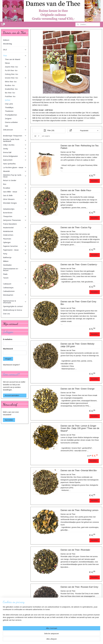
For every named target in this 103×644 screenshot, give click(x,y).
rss (50, 640)
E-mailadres (8, 339)
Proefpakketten (11, 115)
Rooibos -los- (10, 85)
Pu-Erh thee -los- (11, 70)
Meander (15, 171)
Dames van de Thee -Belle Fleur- (76, 190)
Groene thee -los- (16, 78)
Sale (7, 126)
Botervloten (8, 213)
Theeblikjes (9, 107)
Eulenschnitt (15, 160)
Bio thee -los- (10, 93)
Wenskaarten (15, 295)
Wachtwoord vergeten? (11, 365)
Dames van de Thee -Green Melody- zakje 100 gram (78, 345)
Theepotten (15, 216)
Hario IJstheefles (9, 164)
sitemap (46, 640)
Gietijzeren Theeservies (15, 220)
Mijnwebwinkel (76, 640)
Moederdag (7, 44)
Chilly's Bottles (15, 145)
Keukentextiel (15, 228)
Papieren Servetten (15, 246)
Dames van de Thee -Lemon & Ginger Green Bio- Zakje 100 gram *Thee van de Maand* (80, 428)
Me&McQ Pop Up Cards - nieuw (15, 176)
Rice (15, 184)
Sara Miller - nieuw (15, 192)
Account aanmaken (12, 395)
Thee (15, 56)
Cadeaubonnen (9, 291)
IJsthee (8, 100)
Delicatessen (15, 130)
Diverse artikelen (11, 122)
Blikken (15, 261)
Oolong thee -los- (12, 74)
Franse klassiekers (10, 224)
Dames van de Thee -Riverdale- (75, 550)
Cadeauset (15, 284)
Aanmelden (9, 420)
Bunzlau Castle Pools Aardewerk (15, 140)
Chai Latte (9, 104)
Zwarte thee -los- (16, 67)
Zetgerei (16, 119)
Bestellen (95, 181)
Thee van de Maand (13, 59)
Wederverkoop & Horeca (13, 310)
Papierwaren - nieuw (15, 250)
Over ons (7, 314)
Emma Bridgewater (15, 156)
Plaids (5, 274)
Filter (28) (49, 130)
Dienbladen (7, 265)
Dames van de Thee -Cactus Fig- (76, 227)
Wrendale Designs (15, 203)
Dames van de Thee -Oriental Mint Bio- (79, 471)
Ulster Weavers (15, 199)
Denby (15, 149)
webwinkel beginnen (58, 640)
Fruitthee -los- (10, 96)
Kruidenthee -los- (12, 89)
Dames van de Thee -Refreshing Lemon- (80, 510)
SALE (15, 50)
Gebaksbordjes (15, 209)
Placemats (7, 239)
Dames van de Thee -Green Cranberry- (79, 265)
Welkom (6, 40)
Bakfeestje (7, 257)
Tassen (15, 278)
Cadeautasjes (8, 288)
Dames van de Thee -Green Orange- (78, 389)
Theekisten (9, 111)
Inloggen (8, 359)
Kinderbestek (8, 231)
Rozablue (15, 188)
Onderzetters (8, 235)
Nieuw (7, 63)
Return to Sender (10, 180)
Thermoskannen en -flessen (15, 269)
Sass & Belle (15, 195)
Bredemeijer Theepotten (15, 136)
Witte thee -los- (11, 82)
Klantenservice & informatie (15, 302)
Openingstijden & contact (13, 306)
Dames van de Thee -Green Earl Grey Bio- (78, 303)
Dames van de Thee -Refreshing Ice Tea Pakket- (79, 147)
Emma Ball (15, 152)
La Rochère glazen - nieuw (15, 167)
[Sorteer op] (84, 131)
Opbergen (15, 242)
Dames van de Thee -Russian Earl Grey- (80, 587)
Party (15, 254)
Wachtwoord (8, 349)
